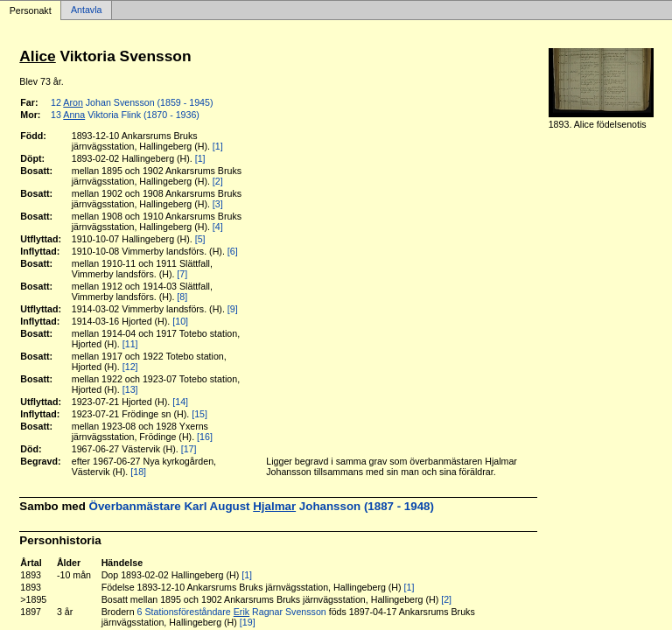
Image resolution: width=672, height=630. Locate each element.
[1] (218, 146)
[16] (205, 437)
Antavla (87, 10)
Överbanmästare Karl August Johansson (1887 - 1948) (262, 506)
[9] (233, 309)
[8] (182, 297)
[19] (248, 622)
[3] (218, 204)
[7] (182, 274)
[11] (130, 344)
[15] (199, 414)
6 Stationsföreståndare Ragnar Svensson (232, 612)
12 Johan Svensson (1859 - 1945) (132, 102)
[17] (189, 449)
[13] (130, 389)
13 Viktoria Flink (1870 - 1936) (125, 115)
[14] (180, 402)
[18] (138, 472)
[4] (218, 227)
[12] (130, 367)
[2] (218, 181)
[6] (233, 251)
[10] (180, 321)
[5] (200, 239)
